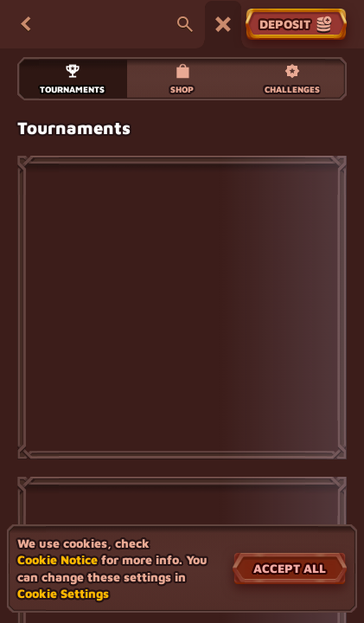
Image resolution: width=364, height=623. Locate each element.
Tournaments (72, 78)
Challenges (292, 78)
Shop (182, 78)
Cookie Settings (63, 594)
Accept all (290, 568)
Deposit (296, 24)
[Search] (185, 24)
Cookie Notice (57, 559)
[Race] (223, 24)
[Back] (26, 24)
